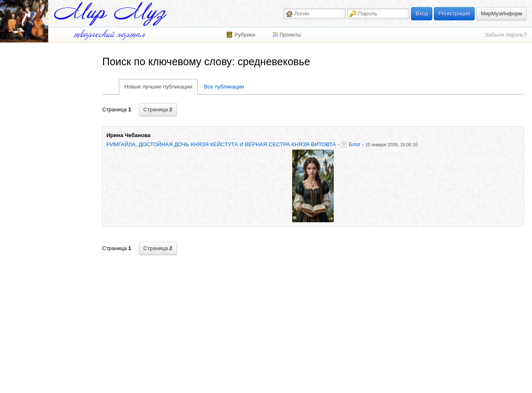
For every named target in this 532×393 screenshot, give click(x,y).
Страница (158, 109)
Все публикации (224, 87)
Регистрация (454, 14)
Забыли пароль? (506, 35)
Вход (422, 14)
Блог (355, 144)
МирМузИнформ (501, 14)
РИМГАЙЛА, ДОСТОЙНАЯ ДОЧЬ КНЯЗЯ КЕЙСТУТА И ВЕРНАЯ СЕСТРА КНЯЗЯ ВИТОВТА (221, 144)
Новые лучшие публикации (158, 87)
